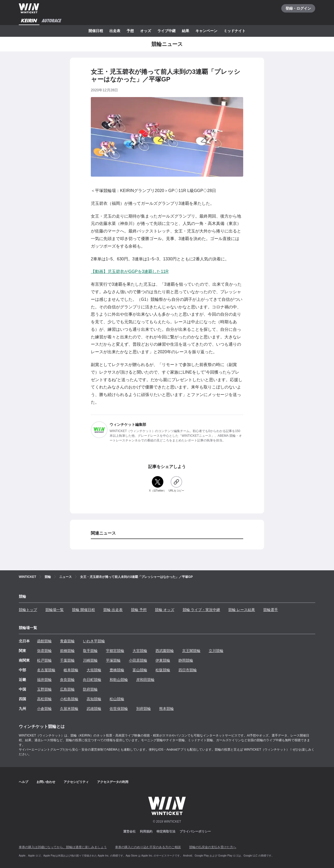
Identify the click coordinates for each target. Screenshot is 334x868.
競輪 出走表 (113, 610)
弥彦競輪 (44, 651)
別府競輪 (144, 709)
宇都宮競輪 (115, 651)
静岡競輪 (186, 660)
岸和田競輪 (145, 680)
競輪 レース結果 (242, 610)
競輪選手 (271, 610)
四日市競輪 (188, 670)
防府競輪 (90, 689)
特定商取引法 (166, 831)
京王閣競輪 (191, 651)
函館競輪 (44, 641)
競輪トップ (28, 610)
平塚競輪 (113, 660)
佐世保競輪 (119, 709)
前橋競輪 (67, 651)
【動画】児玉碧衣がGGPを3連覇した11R (130, 271)
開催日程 (96, 31)
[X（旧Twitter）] (158, 484)
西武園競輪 (165, 651)
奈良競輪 (67, 680)
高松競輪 (44, 699)
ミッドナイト (235, 31)
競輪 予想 (139, 610)
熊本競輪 (166, 709)
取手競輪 (90, 651)
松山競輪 (117, 699)
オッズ (146, 31)
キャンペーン (206, 31)
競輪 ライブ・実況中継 (201, 610)
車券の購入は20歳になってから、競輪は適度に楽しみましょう (63, 847)
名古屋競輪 (46, 670)
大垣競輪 (94, 670)
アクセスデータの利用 (113, 782)
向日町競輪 (92, 680)
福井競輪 (44, 680)
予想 (130, 31)
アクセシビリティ (76, 782)
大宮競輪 (140, 651)
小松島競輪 (69, 699)
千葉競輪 (67, 660)
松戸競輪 (44, 660)
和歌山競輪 (119, 680)
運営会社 (129, 831)
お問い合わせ (46, 782)
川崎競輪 (90, 660)
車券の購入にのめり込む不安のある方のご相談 (148, 847)
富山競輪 (140, 670)
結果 (186, 31)
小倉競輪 (44, 709)
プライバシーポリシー (195, 831)
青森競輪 (67, 641)
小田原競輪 (138, 660)
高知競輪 (94, 699)
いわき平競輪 (94, 641)
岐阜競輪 (71, 670)
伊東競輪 (163, 660)
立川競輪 (216, 651)
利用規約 (146, 831)
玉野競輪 (44, 689)
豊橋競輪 (117, 670)
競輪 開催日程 (83, 610)
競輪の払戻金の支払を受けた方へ (213, 847)
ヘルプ (23, 782)
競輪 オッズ (165, 610)
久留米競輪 (69, 709)
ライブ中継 (166, 31)
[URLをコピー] (176, 484)
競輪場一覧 (55, 610)
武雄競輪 (94, 709)
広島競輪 (67, 689)
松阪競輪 (163, 670)
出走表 (115, 31)
